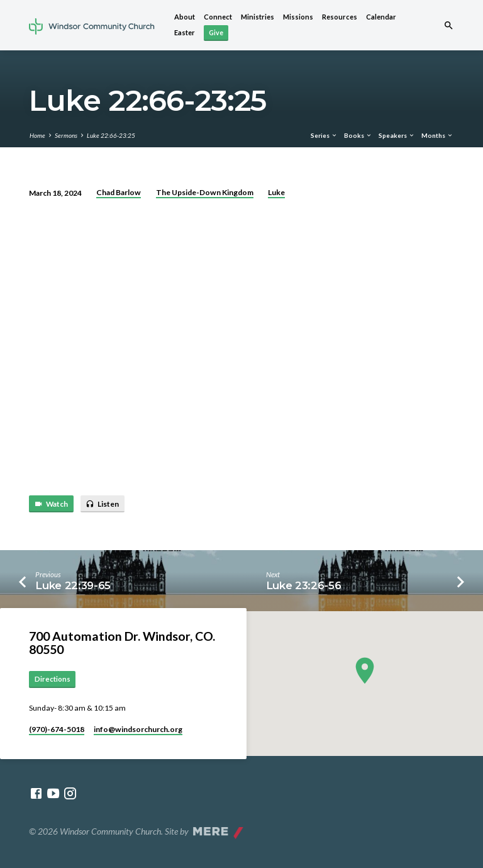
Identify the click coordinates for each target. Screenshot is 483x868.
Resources (340, 17)
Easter (185, 32)
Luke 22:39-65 (73, 585)
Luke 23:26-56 (304, 585)
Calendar (381, 17)
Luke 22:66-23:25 (111, 135)
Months (437, 135)
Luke (276, 192)
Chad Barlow (119, 192)
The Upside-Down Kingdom (205, 192)
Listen (102, 504)
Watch (51, 504)
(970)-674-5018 (57, 729)
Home (37, 135)
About (185, 17)
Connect (218, 17)
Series (324, 135)
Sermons (66, 135)
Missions (298, 17)
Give (216, 32)
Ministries (258, 17)
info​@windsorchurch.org (138, 729)
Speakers (397, 135)
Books (358, 135)
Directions (53, 679)
